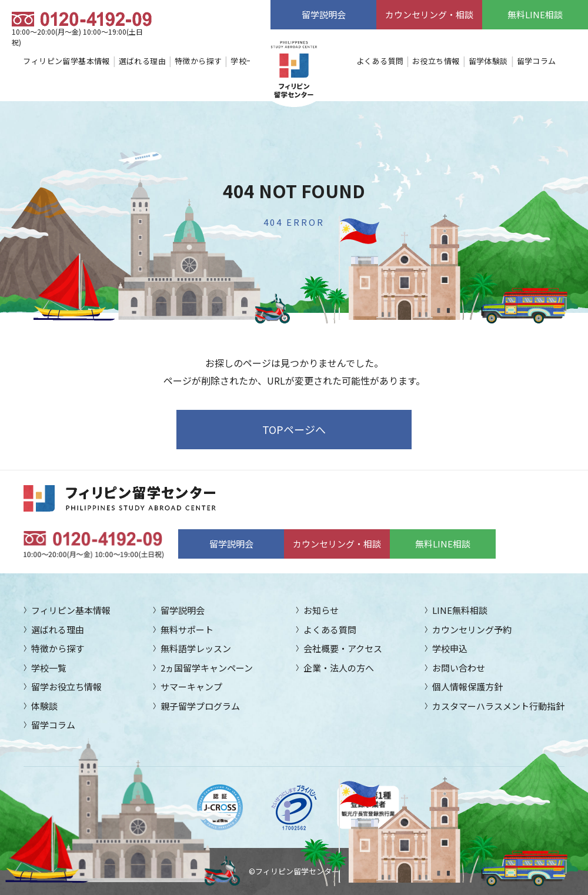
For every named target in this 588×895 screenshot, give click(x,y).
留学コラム (537, 61)
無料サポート (187, 629)
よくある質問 (380, 61)
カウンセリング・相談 (429, 14)
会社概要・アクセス (343, 648)
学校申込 (450, 648)
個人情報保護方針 (467, 687)
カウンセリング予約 (472, 629)
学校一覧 (246, 61)
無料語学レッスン (196, 648)
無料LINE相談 (535, 14)
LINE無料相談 (460, 610)
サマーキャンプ (191, 687)
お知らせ (321, 610)
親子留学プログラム (200, 706)
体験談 (44, 706)
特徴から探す (198, 61)
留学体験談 (488, 61)
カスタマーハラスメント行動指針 (498, 706)
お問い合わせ (459, 668)
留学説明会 (324, 14)
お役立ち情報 (436, 61)
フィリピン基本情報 (71, 610)
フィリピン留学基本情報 (66, 61)
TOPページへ (294, 429)
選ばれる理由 (142, 61)
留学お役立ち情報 (66, 687)
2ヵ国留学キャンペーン (207, 668)
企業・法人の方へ (339, 668)
